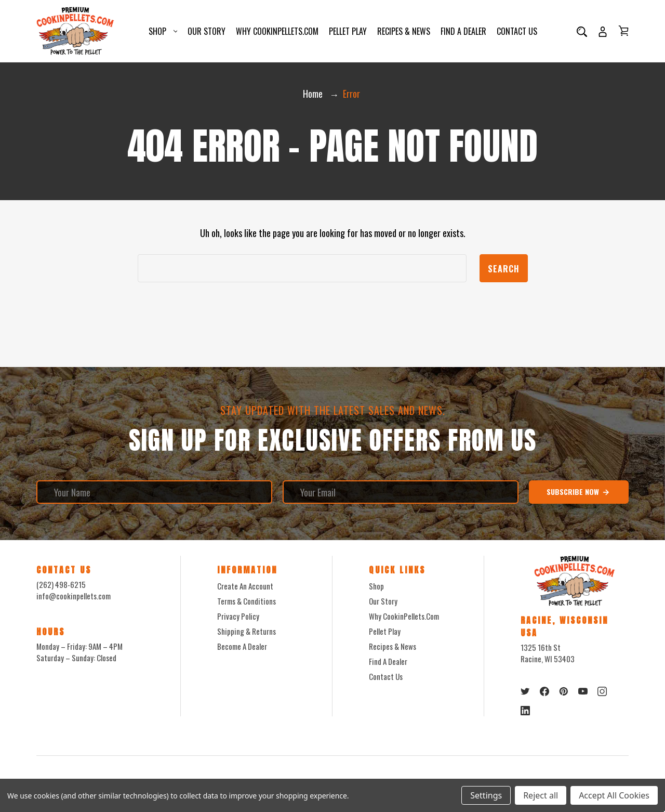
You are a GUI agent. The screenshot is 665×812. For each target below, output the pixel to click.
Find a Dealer (463, 31)
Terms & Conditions (247, 601)
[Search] (582, 31)
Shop (163, 31)
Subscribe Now (578, 492)
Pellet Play (348, 31)
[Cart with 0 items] (623, 31)
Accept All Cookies (614, 795)
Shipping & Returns (247, 631)
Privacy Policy (238, 616)
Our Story (207, 31)
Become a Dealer (242, 646)
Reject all (541, 795)
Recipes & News (404, 31)
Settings (486, 795)
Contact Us (517, 31)
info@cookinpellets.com (74, 596)
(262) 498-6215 (61, 584)
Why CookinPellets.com (277, 31)
